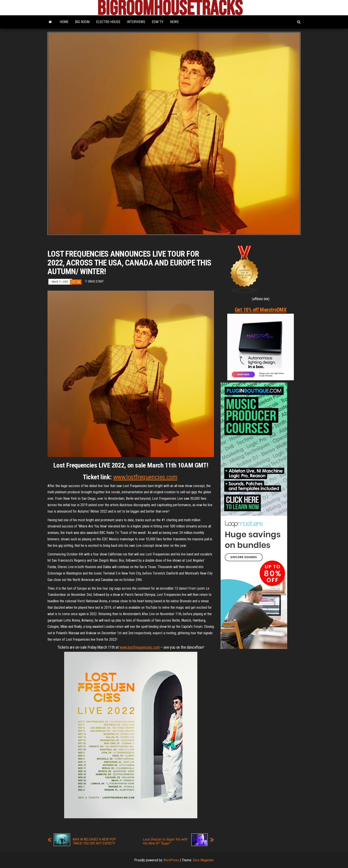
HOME (64, 22)
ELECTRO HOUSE (108, 22)
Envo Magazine (203, 860)
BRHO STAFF (96, 281)
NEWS (174, 22)
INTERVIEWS (136, 22)
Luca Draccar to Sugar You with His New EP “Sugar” (165, 841)
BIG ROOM (82, 22)
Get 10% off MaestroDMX (261, 310)
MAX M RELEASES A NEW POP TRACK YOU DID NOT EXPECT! (94, 841)
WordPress (171, 860)
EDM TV (158, 22)
